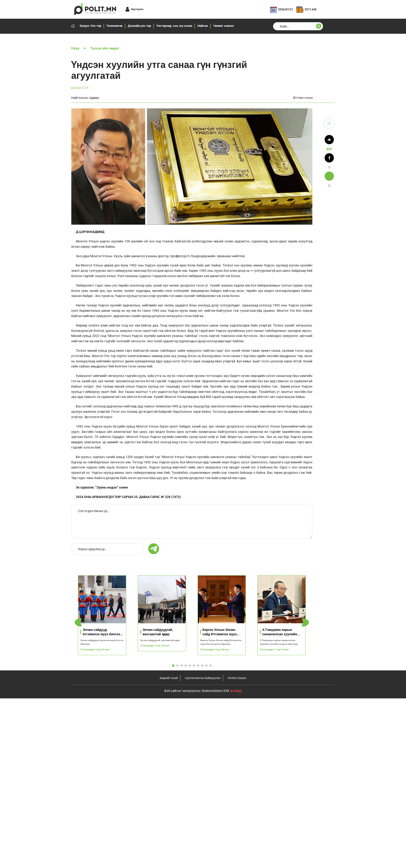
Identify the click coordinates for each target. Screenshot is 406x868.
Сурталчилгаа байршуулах (203, 678)
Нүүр (75, 48)
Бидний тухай (169, 678)
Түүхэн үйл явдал (105, 48)
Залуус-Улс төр (90, 26)
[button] (305, 622)
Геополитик (115, 26)
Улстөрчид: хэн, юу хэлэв (174, 26)
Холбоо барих (237, 678)
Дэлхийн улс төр (139, 26)
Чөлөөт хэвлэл (223, 26)
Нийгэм (203, 26)
